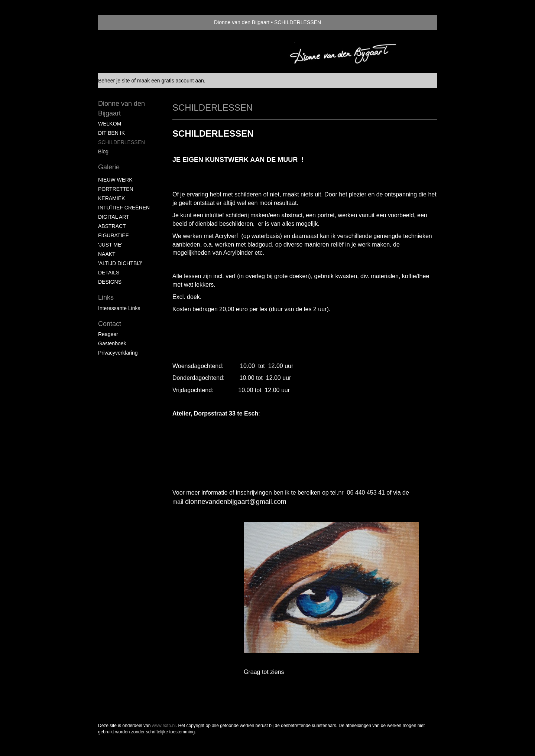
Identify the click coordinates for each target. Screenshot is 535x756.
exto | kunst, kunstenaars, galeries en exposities (119, 22)
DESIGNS (110, 282)
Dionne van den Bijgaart (242, 22)
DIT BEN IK (111, 133)
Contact (110, 324)
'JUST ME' (110, 245)
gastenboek (112, 343)
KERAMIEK (111, 198)
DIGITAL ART (114, 217)
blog (103, 151)
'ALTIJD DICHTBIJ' (120, 263)
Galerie (109, 167)
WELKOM (110, 124)
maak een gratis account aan (171, 81)
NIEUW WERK (115, 180)
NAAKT (107, 254)
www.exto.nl (164, 726)
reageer (108, 334)
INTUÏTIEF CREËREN (124, 208)
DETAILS (109, 273)
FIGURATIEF (113, 235)
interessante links (119, 308)
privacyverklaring (118, 353)
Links (106, 297)
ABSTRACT (112, 226)
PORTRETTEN (116, 189)
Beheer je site (114, 81)
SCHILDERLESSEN (121, 142)
